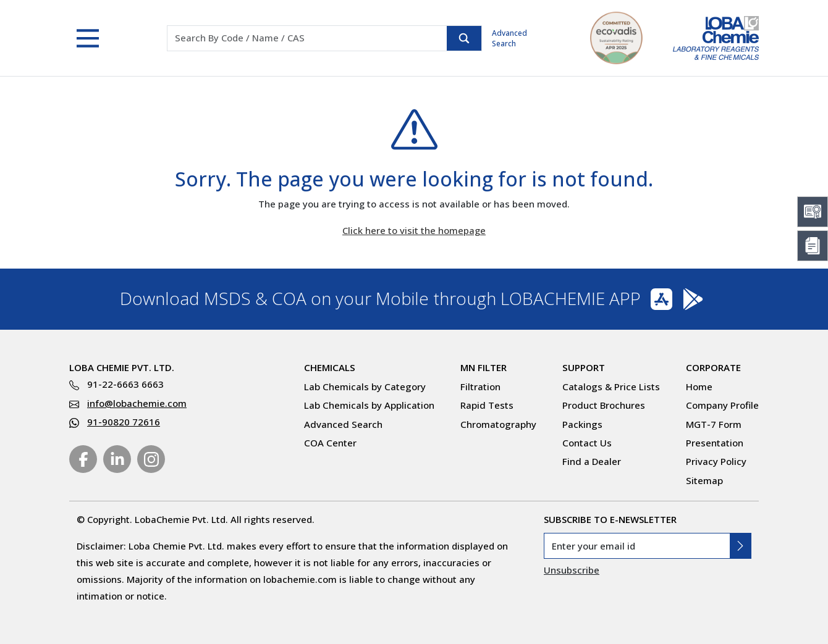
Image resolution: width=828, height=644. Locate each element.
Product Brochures (604, 405)
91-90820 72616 (124, 422)
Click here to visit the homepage (414, 230)
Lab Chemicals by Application (369, 405)
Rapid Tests (487, 405)
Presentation (715, 443)
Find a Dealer (592, 461)
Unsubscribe (572, 570)
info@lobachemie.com (137, 403)
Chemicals (330, 367)
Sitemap (704, 480)
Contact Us (587, 443)
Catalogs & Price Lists (611, 387)
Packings (582, 424)
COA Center (330, 443)
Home (699, 387)
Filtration (480, 387)
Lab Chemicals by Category (365, 387)
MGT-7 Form (714, 424)
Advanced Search (509, 38)
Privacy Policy (716, 461)
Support (584, 367)
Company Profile (722, 405)
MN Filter (484, 367)
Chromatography (498, 424)
